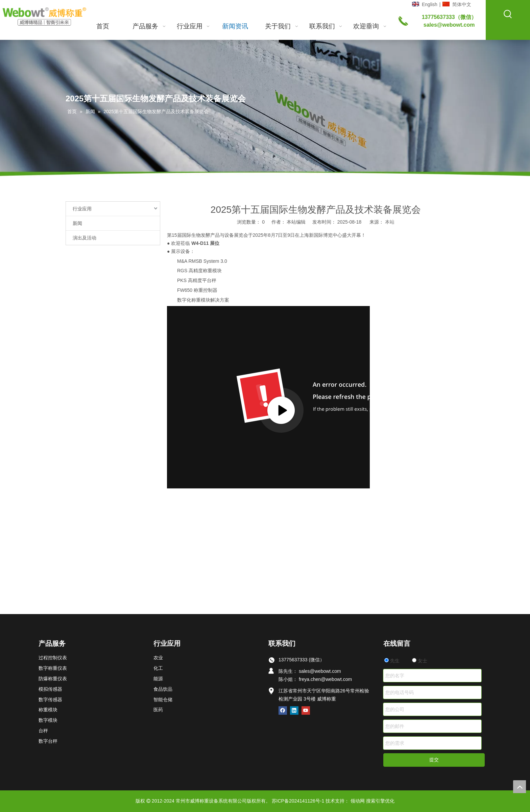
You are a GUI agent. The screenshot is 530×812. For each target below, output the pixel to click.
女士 (420, 661)
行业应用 (82, 209)
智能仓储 (163, 700)
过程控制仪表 (53, 658)
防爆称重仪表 (53, 679)
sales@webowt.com (449, 25)
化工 (158, 668)
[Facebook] (283, 710)
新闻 (77, 223)
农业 (158, 658)
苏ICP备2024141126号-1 (298, 801)
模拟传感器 (50, 689)
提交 (434, 760)
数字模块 (48, 720)
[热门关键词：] (508, 14)
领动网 (358, 801)
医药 (158, 710)
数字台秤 (48, 741)
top (520, 787)
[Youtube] (306, 710)
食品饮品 (163, 689)
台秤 (43, 731)
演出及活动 (85, 238)
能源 (158, 679)
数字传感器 (50, 700)
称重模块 (48, 710)
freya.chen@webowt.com (325, 679)
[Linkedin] (294, 710)
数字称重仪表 (53, 668)
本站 (390, 222)
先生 (392, 661)
